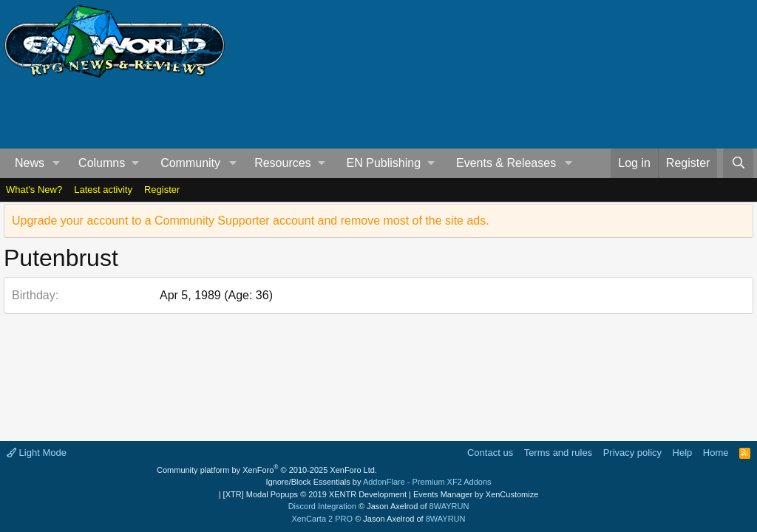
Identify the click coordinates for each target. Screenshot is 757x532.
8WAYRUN (449, 506)
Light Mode (37, 453)
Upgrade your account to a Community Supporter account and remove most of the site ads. (251, 221)
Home (716, 453)
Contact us (490, 453)
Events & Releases (506, 163)
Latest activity (103, 190)
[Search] (738, 163)
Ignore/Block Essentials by (378, 482)
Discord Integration (322, 506)
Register (162, 190)
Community (190, 163)
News (30, 163)
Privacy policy (632, 453)
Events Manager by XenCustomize (476, 494)
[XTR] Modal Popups (315, 494)
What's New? (34, 190)
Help (683, 453)
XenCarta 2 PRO (323, 519)
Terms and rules (558, 453)
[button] (57, 163)
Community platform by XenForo (267, 470)
